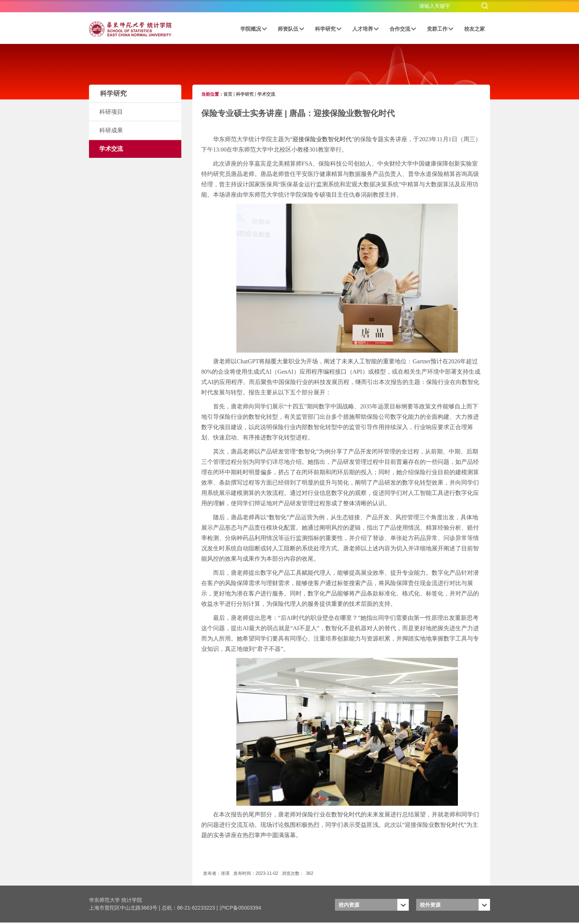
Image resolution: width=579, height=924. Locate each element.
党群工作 (440, 29)
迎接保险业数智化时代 (322, 139)
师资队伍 (291, 29)
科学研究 (328, 29)
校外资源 (430, 905)
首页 (228, 94)
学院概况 (254, 29)
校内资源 (349, 905)
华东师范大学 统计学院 (116, 900)
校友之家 (474, 29)
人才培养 (366, 29)
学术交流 (266, 94)
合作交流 (403, 29)
